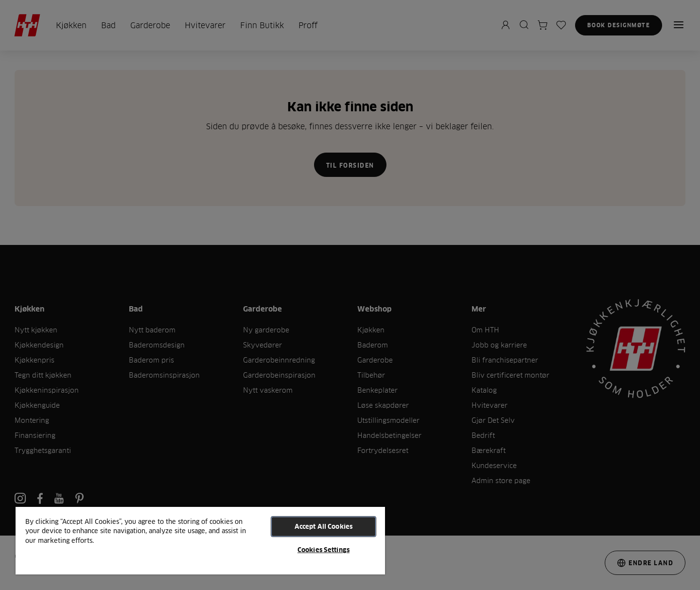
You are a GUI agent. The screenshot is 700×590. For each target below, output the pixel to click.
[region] (200, 540)
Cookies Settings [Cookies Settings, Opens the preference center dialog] (324, 550)
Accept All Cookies (324, 526)
